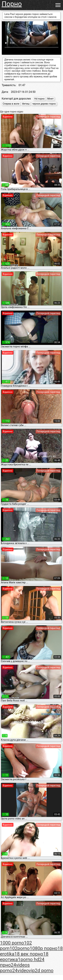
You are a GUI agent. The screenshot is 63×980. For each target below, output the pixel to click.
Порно (12, 4)
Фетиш (26, 104)
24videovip (24, 971)
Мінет (51, 99)
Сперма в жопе (11, 104)
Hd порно (39, 99)
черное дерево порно (44, 104)
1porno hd (28, 959)
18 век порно (29, 954)
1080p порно (44, 948)
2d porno (44, 971)
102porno (20, 948)
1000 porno (12, 943)
